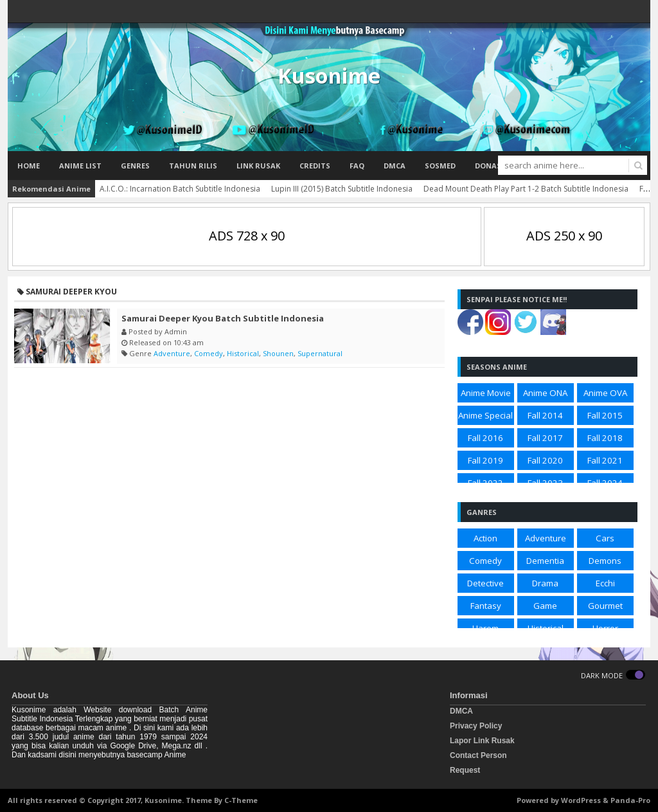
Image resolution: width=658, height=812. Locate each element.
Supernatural (320, 353)
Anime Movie (486, 393)
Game (545, 606)
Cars (605, 538)
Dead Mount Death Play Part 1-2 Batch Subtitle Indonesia (526, 189)
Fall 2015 (605, 415)
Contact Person (478, 755)
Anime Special (485, 415)
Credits (315, 166)
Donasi (489, 166)
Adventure (172, 353)
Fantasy (486, 606)
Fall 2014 (545, 415)
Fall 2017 (545, 438)
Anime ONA (545, 393)
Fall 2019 (485, 460)
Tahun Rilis (193, 166)
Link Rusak (258, 166)
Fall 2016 (485, 438)
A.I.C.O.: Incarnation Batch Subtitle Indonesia (180, 189)
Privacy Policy (476, 726)
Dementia (545, 561)
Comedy (209, 353)
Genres (135, 166)
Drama (545, 583)
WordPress (581, 800)
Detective (485, 583)
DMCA (395, 166)
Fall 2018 (605, 438)
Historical (243, 353)
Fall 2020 (545, 460)
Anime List (80, 166)
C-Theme (241, 800)
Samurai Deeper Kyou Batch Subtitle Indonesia (223, 318)
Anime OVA (605, 393)
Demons (605, 561)
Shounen (278, 353)
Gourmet (605, 606)
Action (485, 538)
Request (465, 770)
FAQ (357, 166)
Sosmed (440, 166)
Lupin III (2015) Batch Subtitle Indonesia (342, 189)
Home (29, 166)
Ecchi (605, 583)
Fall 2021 (605, 460)
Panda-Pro (630, 800)
